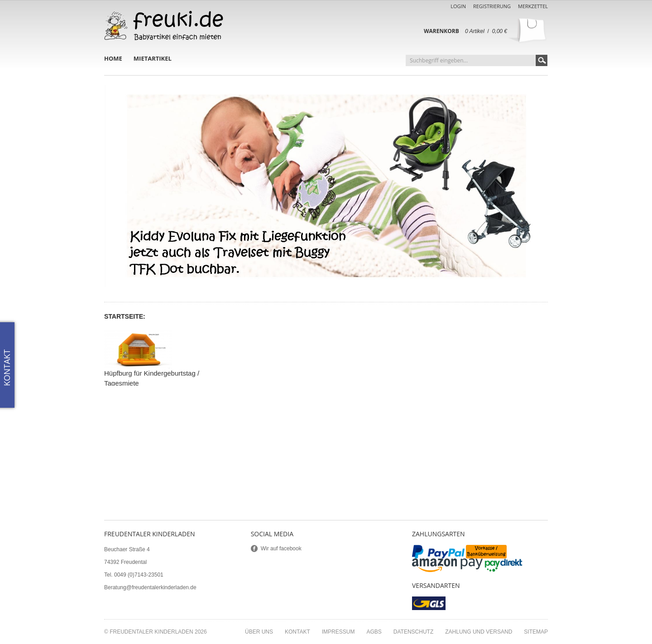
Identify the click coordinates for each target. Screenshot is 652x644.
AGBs (374, 632)
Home (113, 58)
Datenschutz (413, 632)
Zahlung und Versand (479, 632)
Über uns (259, 632)
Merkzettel (533, 6)
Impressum (338, 632)
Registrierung (492, 6)
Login (458, 6)
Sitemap (536, 632)
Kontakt (297, 632)
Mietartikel (153, 58)
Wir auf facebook (281, 549)
